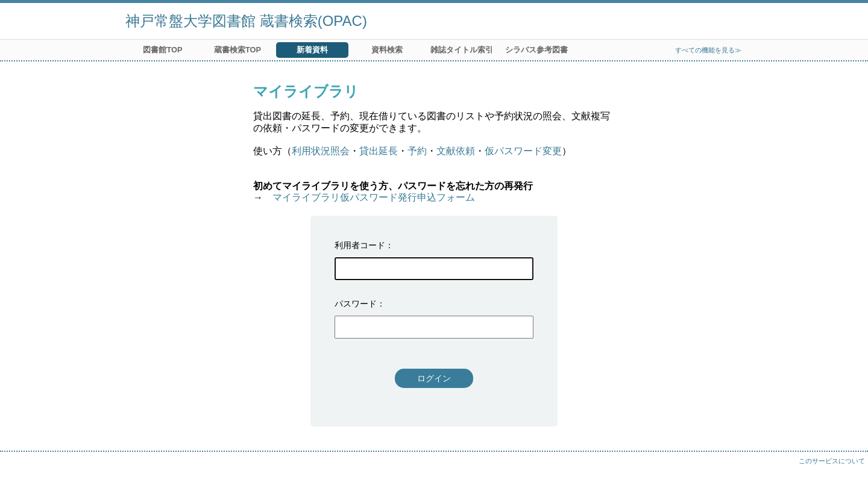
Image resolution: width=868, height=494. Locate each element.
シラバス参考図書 (536, 50)
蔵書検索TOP (237, 50)
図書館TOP (162, 50)
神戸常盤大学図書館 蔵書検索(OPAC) (246, 21)
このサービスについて (832, 461)
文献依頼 (456, 151)
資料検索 (387, 50)
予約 (417, 151)
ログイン (434, 378)
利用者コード (360, 245)
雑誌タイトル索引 (462, 50)
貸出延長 (379, 151)
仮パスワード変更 (523, 151)
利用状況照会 (321, 151)
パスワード (356, 304)
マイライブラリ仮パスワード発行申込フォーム (374, 197)
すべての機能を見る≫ (708, 50)
